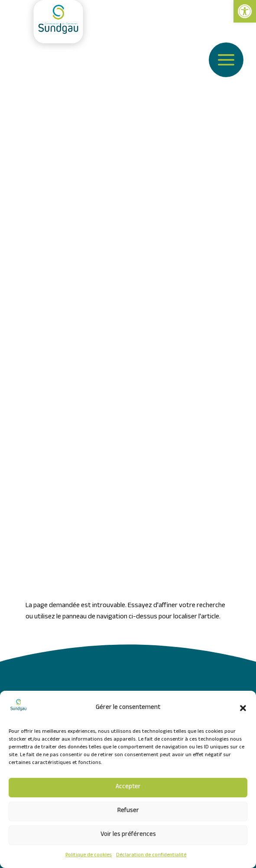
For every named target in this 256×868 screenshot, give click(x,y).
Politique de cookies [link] (89, 855)
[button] (243, 708)
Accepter (128, 787)
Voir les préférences (128, 835)
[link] (245, 11)
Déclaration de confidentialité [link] (151, 855)
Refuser (128, 811)
